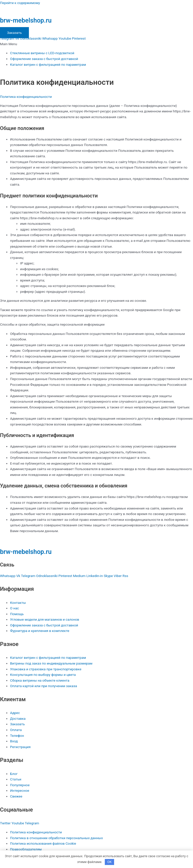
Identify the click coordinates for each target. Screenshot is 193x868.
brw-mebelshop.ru (26, 20)
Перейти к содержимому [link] (20, 3)
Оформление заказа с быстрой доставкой (44, 59)
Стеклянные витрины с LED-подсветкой (42, 53)
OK (109, 862)
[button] (96, 44)
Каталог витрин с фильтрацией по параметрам (48, 64)
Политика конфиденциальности (26, 97)
